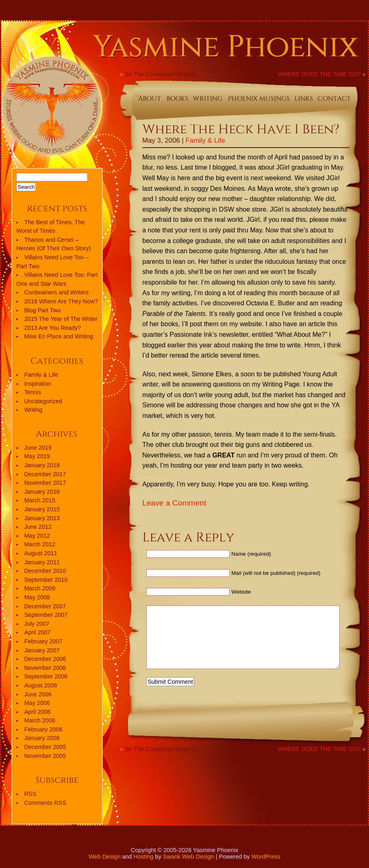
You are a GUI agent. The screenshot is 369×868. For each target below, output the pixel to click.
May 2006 (37, 703)
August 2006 (41, 685)
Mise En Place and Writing (59, 336)
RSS (30, 794)
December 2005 (45, 747)
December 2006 (45, 659)
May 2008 (37, 597)
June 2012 (38, 527)
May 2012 (37, 536)
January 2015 (42, 509)
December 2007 (45, 606)
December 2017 (45, 474)
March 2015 (40, 500)
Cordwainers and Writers (56, 292)
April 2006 (37, 712)
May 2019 (37, 456)
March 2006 (40, 720)
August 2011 (41, 553)
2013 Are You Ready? (52, 328)
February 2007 (43, 641)
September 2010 (46, 580)
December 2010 (45, 571)
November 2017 (45, 483)
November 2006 (45, 668)
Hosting (144, 857)
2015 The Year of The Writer (61, 319)
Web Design (104, 857)
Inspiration (38, 384)
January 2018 (42, 465)
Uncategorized (43, 401)
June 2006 (38, 694)
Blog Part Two (42, 310)
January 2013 (42, 518)
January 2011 (42, 562)
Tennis (33, 392)
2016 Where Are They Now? (61, 301)
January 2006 (42, 738)
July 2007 (37, 624)
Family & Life (205, 140)
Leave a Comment (174, 503)
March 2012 (40, 544)
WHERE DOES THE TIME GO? (319, 74)
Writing (33, 410)
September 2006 (46, 676)
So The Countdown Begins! (160, 74)
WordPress (266, 857)
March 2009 (40, 588)
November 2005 (45, 756)
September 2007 (46, 615)
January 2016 (42, 492)
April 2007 (37, 632)
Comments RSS (45, 803)
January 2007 (42, 650)
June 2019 (38, 448)
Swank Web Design (189, 857)
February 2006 (43, 729)
